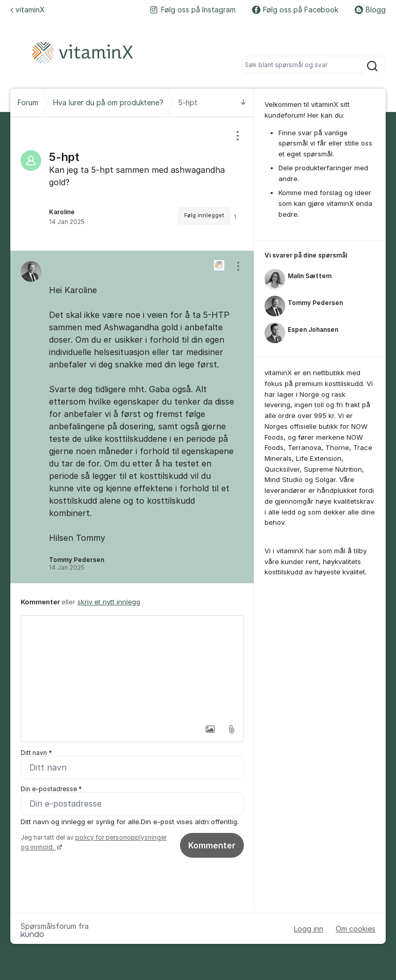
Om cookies (356, 929)
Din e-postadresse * (51, 789)
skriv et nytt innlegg (109, 602)
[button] (210, 729)
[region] (132, 184)
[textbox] (132, 667)
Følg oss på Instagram (193, 10)
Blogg (370, 10)
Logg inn (309, 929)
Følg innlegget (204, 215)
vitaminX (28, 10)
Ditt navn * (36, 753)
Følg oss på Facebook (295, 10)
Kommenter (212, 845)
